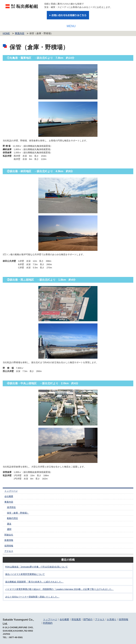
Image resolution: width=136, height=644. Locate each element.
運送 (9, 524)
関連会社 (9, 535)
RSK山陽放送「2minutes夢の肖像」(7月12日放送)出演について (36, 567)
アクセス (9, 551)
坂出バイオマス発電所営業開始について (25, 574)
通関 (9, 529)
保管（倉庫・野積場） (18, 513)
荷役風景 (76, 619)
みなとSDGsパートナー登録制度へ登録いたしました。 (32, 597)
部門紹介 (88, 619)
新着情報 (9, 540)
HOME (6, 33)
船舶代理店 (12, 518)
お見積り (112, 619)
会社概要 (9, 496)
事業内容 (20, 33)
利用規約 (48, 623)
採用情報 (9, 546)
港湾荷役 (11, 507)
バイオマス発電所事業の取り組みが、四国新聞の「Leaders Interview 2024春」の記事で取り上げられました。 (59, 589)
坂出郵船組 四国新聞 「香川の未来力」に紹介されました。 (34, 582)
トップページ (11, 491)
